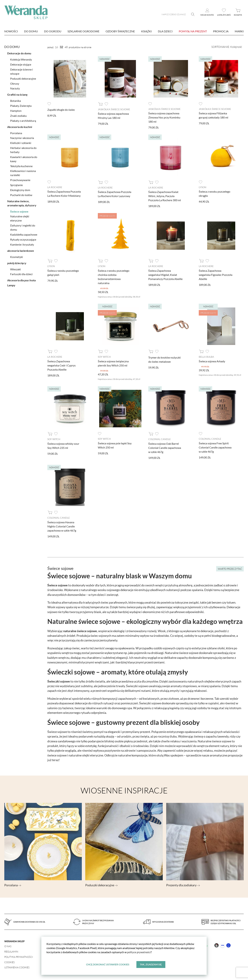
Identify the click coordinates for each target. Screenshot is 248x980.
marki (239, 31)
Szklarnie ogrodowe (83, 31)
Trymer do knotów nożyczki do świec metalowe (164, 359)
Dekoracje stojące (21, 64)
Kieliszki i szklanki (21, 142)
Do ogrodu (53, 31)
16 (56, 47)
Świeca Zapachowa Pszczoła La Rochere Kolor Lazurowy (115, 194)
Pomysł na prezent (193, 31)
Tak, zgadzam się (151, 964)
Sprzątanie (16, 184)
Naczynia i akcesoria (22, 137)
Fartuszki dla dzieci (21, 273)
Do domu (31, 31)
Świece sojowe (19, 211)
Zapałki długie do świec (61, 110)
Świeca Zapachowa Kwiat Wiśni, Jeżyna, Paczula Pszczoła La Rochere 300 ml (165, 196)
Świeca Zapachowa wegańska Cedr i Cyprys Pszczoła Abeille (61, 365)
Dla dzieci (165, 31)
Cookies (9, 961)
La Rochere (55, 187)
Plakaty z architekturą (23, 120)
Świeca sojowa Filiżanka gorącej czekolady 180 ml (213, 115)
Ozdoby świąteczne (120, 31)
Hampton (16, 110)
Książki (146, 31)
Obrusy (15, 83)
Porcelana (16, 132)
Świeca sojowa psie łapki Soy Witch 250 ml (115, 445)
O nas (8, 946)
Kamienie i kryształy (22, 244)
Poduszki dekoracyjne (23, 78)
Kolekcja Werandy (21, 59)
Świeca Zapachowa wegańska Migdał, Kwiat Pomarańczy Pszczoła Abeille (165, 274)
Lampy (11, 285)
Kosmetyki (17, 256)
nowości (11, 31)
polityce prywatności (139, 952)
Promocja (221, 31)
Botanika (15, 100)
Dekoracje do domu (19, 53)
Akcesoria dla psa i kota (21, 280)
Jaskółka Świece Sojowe (114, 109)
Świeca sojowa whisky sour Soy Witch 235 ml (63, 445)
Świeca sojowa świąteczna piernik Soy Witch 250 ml (113, 363)
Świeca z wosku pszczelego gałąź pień (63, 272)
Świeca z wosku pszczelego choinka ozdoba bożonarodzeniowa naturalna (114, 276)
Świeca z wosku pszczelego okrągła (215, 193)
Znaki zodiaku (18, 115)
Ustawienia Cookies (17, 967)
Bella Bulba (206, 356)
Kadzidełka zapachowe (24, 234)
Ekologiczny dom (20, 189)
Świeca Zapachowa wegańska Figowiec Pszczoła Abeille (216, 274)
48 (66, 47)
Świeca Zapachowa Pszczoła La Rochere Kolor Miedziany (64, 193)
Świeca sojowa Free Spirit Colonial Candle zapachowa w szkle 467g (215, 447)
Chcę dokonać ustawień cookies (108, 964)
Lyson (203, 187)
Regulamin (11, 951)
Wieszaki (15, 269)
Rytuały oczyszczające (23, 239)
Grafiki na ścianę (17, 94)
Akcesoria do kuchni (20, 126)
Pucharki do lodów (21, 194)
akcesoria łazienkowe (21, 250)
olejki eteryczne (93, 754)
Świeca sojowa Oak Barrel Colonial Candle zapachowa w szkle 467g (165, 447)
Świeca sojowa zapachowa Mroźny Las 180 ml (113, 116)
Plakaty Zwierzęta (21, 105)
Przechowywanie (20, 179)
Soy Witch (104, 356)
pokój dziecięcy (17, 262)
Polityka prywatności (19, 956)
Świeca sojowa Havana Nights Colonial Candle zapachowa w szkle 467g (62, 526)
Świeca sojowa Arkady (212, 361)
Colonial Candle (159, 439)
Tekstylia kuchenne (21, 165)
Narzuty (15, 88)
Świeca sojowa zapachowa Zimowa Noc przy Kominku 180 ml (164, 117)
